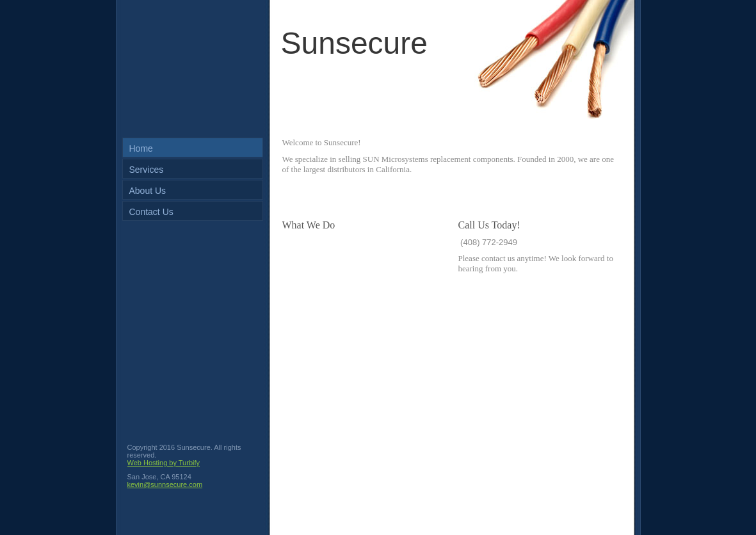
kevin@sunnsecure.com (165, 484)
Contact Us (151, 212)
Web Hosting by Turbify (164, 463)
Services (147, 170)
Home (141, 148)
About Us (148, 191)
